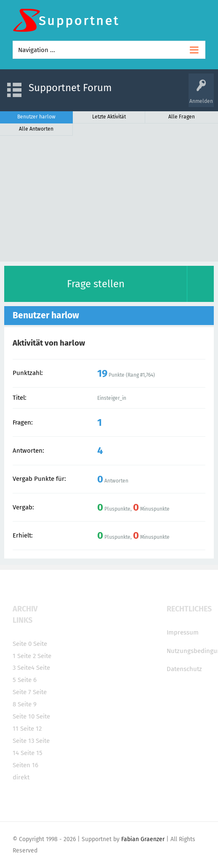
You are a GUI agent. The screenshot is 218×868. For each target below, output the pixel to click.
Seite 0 (22, 644)
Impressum (183, 632)
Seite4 (26, 668)
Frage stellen (96, 284)
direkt (21, 777)
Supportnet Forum (70, 88)
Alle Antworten (36, 129)
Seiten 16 (25, 765)
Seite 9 (27, 704)
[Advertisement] (109, 199)
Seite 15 (32, 753)
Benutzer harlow (36, 117)
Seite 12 (31, 729)
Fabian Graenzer (143, 839)
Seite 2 (27, 656)
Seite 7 (22, 692)
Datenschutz (184, 669)
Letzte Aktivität (109, 117)
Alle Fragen (182, 117)
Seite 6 (27, 680)
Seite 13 (23, 741)
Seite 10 (24, 716)
